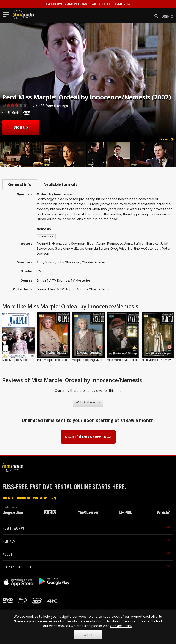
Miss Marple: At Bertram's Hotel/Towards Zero (33, 360)
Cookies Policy (121, 626)
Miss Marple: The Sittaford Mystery (60, 360)
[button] (155, 16)
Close (88, 635)
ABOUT (86, 554)
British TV (44, 281)
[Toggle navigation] (7, 14)
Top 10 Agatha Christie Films (87, 289)
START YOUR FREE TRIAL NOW (88, 4)
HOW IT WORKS (86, 528)
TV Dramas (61, 281)
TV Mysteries (81, 281)
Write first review (88, 402)
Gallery (166, 139)
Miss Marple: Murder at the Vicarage (132, 360)
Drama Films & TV (50, 289)
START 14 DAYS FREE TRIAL (88, 437)
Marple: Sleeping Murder (89, 360)
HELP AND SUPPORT (86, 567)
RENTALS (86, 541)
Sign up (21, 127)
